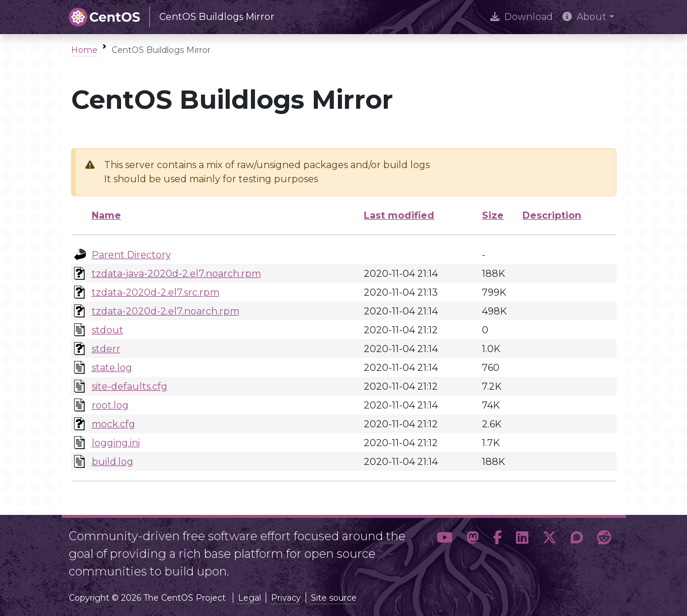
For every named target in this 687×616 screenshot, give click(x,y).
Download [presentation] (522, 17)
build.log (113, 462)
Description (552, 215)
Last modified (399, 215)
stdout (108, 330)
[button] (445, 549)
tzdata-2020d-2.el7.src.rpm (155, 292)
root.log (110, 405)
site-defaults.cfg (130, 386)
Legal (249, 598)
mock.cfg (113, 424)
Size (493, 215)
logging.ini (116, 443)
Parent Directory (131, 255)
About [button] (584, 17)
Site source (334, 598)
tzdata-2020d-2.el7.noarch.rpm (165, 311)
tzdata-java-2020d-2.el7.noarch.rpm (176, 274)
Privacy (286, 598)
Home (84, 50)
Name (106, 215)
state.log (112, 368)
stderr (106, 349)
